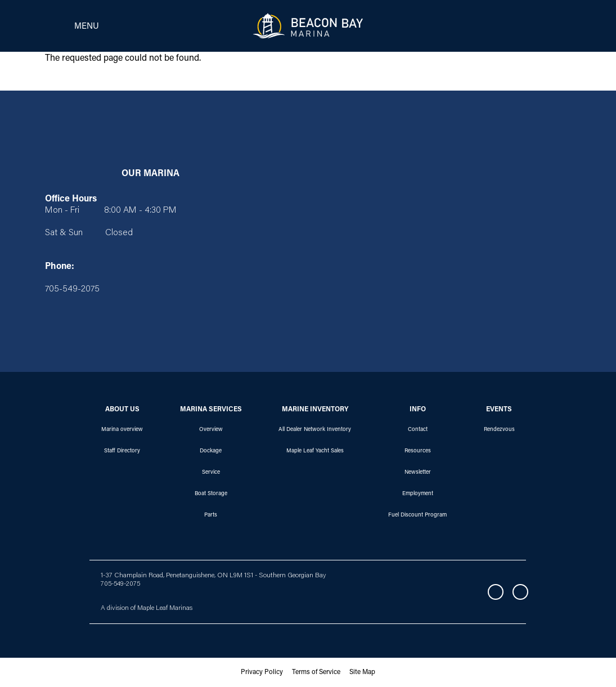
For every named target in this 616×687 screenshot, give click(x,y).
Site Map (362, 672)
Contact (418, 430)
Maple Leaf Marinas (165, 608)
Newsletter (418, 473)
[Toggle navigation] (69, 26)
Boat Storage (211, 494)
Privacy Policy (262, 672)
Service (211, 473)
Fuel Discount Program (417, 515)
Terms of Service (316, 672)
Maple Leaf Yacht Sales (315, 451)
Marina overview (122, 430)
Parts (211, 515)
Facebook (496, 592)
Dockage (211, 451)
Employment (418, 494)
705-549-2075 (120, 584)
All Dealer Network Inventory (315, 430)
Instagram (520, 592)
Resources (418, 451)
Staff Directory (122, 451)
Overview (211, 430)
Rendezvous (499, 430)
